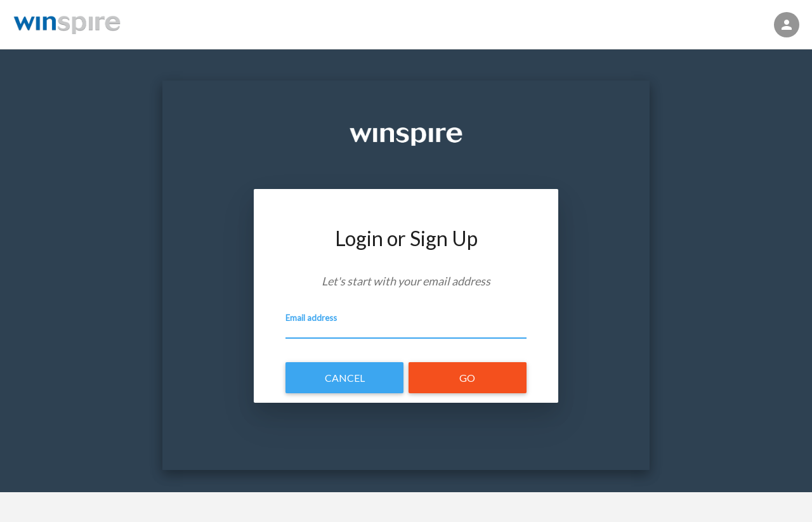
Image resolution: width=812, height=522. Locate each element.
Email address (311, 318)
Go (467, 378)
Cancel (345, 378)
